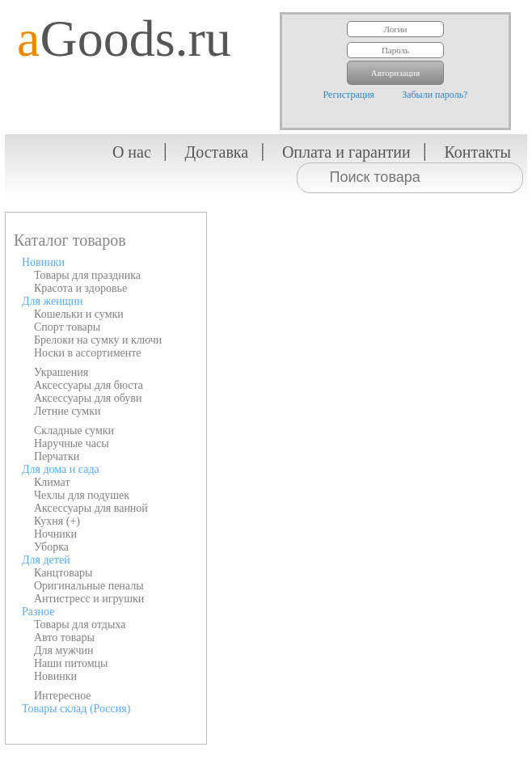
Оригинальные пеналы (89, 586)
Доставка (217, 152)
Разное (38, 612)
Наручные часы (72, 443)
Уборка (51, 547)
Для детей (46, 560)
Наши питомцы (71, 663)
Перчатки (57, 456)
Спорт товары (67, 327)
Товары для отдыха (80, 625)
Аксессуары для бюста (89, 385)
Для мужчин (64, 650)
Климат (52, 482)
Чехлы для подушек (82, 495)
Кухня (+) (57, 521)
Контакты (477, 152)
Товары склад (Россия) (76, 709)
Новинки (43, 262)
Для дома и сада (61, 469)
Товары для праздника (87, 275)
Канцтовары (63, 573)
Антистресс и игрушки (89, 599)
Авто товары (64, 637)
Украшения (61, 372)
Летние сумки (67, 411)
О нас (132, 152)
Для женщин (52, 301)
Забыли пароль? (435, 95)
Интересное (63, 696)
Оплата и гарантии (346, 152)
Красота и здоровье (80, 288)
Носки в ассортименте (88, 353)
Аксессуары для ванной (91, 508)
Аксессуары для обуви (88, 398)
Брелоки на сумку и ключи (98, 340)
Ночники (55, 534)
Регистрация (349, 95)
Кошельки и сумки (79, 314)
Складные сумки (74, 431)
